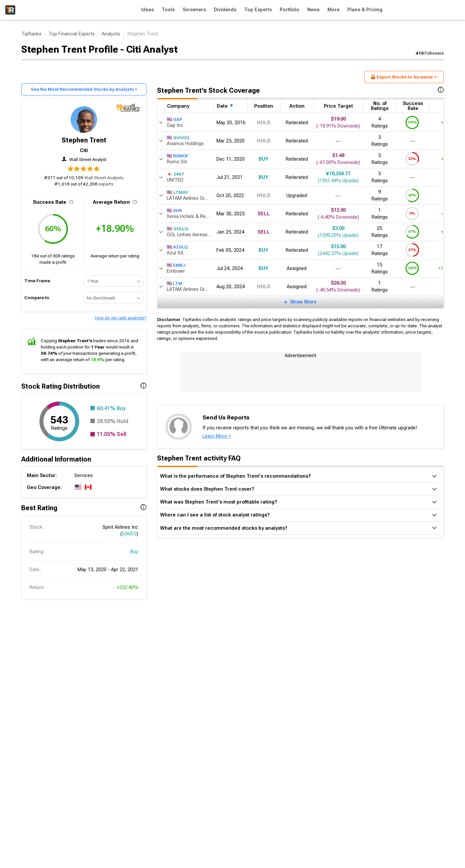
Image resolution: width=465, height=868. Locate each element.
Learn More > (217, 436)
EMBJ (176, 265)
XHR (174, 210)
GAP (174, 119)
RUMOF (178, 156)
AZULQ (177, 247)
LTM (174, 283)
